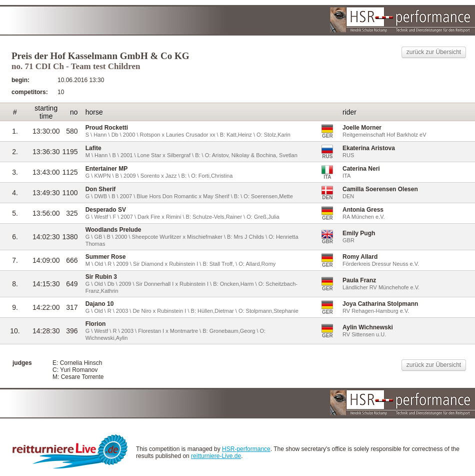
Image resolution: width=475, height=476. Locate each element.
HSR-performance (246, 449)
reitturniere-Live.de (216, 456)
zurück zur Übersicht (434, 52)
